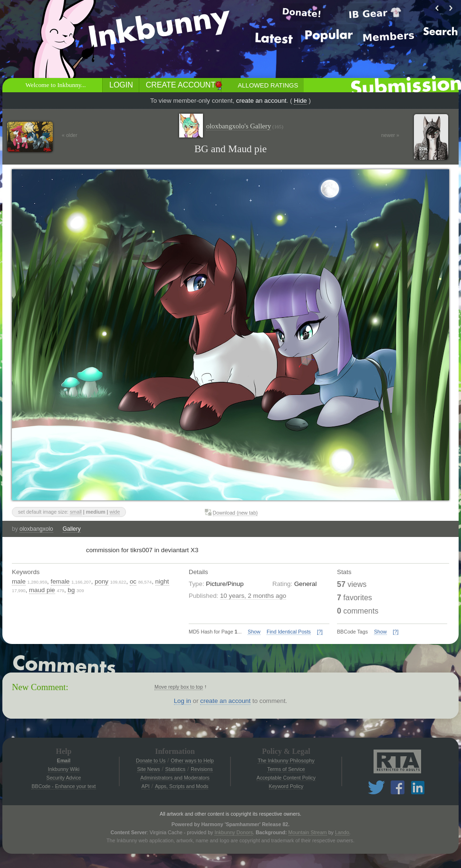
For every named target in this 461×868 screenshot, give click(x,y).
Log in (182, 701)
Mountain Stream (308, 832)
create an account (261, 101)
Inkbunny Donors (234, 832)
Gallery (72, 529)
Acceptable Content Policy (286, 778)
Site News (148, 769)
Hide (300, 101)
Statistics (176, 769)
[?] (320, 632)
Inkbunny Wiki (64, 769)
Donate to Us (151, 761)
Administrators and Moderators (175, 778)
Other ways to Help (192, 761)
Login (121, 85)
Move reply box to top (179, 687)
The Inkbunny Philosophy (286, 761)
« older (70, 135)
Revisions (202, 769)
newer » (390, 135)
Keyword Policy (286, 786)
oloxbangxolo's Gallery (245, 126)
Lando (342, 832)
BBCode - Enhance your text (63, 786)
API (146, 786)
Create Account (181, 85)
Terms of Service (286, 769)
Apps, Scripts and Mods (182, 786)
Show (254, 632)
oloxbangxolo (36, 529)
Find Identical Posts (289, 632)
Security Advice (64, 778)
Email (64, 761)
